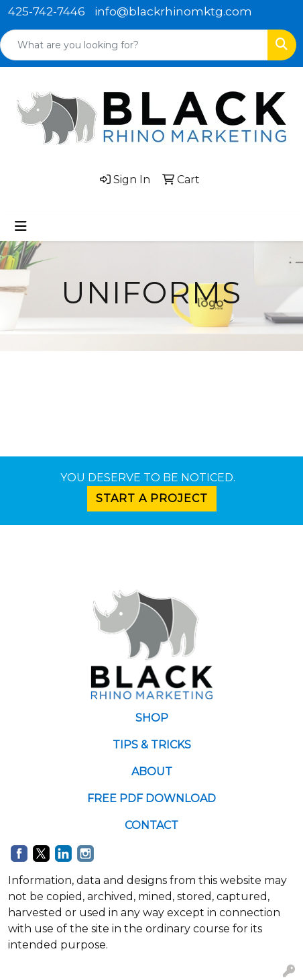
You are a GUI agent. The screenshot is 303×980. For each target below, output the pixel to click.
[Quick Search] (134, 45)
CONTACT (151, 825)
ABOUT (152, 772)
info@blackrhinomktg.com (173, 11)
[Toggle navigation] (21, 226)
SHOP (152, 718)
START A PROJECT (152, 498)
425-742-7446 (47, 11)
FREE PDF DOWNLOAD (151, 798)
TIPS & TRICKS (152, 745)
